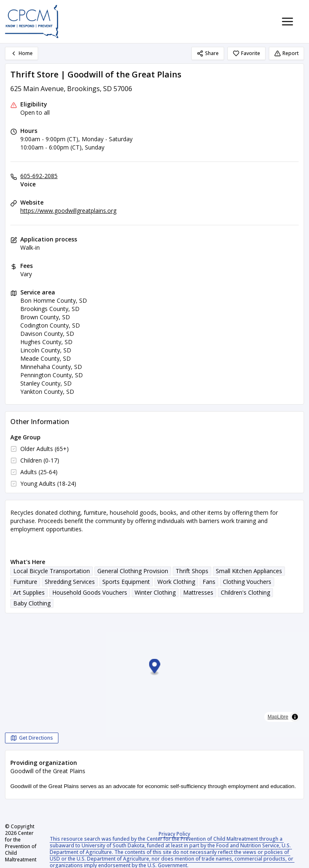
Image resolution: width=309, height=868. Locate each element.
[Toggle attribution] (295, 717)
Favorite (246, 53)
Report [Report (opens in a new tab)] (286, 53)
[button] (155, 667)
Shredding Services (70, 582)
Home (22, 53)
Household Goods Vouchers (90, 592)
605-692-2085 (39, 176)
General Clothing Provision (133, 571)
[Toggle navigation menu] (287, 22)
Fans (209, 582)
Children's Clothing (245, 592)
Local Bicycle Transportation (52, 571)
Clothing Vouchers (247, 582)
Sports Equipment (126, 582)
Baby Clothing (32, 603)
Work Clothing (176, 582)
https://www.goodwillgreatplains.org (68, 211)
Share (208, 53)
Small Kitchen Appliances (249, 571)
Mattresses (198, 592)
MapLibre (278, 717)
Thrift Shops (192, 571)
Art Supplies (29, 592)
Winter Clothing (155, 592)
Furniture (25, 582)
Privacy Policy (174, 834)
